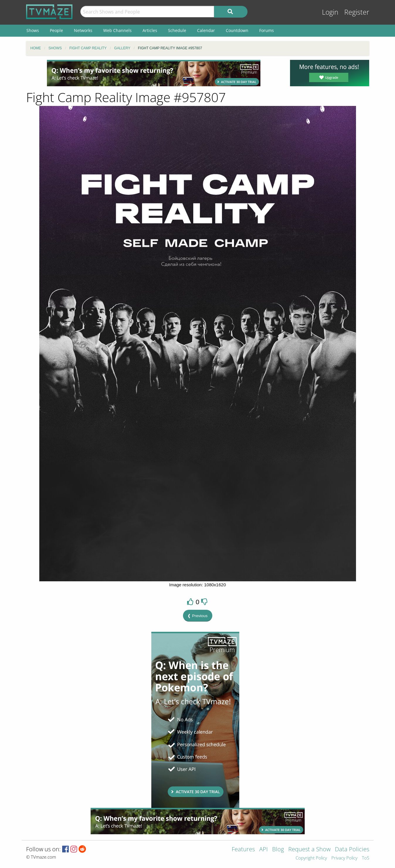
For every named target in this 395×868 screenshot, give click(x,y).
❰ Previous (197, 616)
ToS (366, 858)
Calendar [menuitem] (206, 30)
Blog (278, 850)
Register (357, 12)
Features (243, 850)
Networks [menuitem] (83, 30)
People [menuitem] (56, 30)
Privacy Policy (344, 858)
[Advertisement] (154, 73)
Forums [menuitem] (267, 30)
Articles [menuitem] (150, 30)
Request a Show (309, 850)
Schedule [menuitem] (177, 30)
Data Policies (352, 850)
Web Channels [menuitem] (117, 30)
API (263, 850)
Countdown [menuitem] (237, 30)
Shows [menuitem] (33, 30)
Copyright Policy (311, 858)
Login (330, 12)
